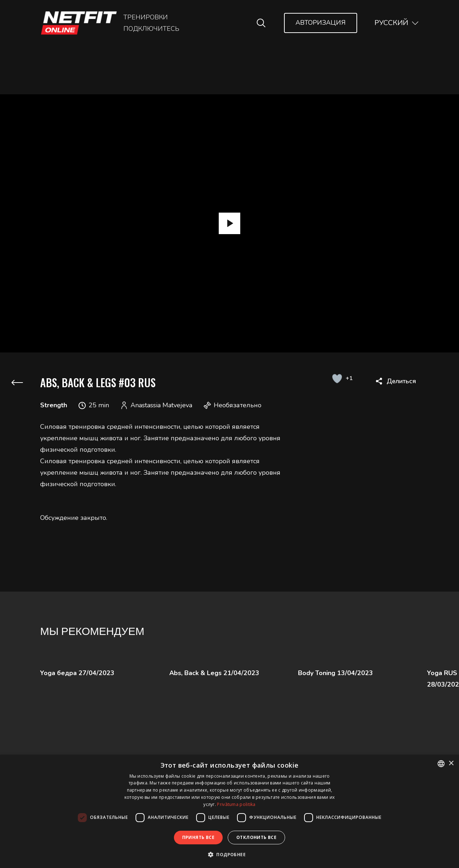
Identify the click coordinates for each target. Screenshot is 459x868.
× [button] (451, 763)
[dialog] (229, 811)
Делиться (401, 381)
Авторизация (321, 23)
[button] (229, 855)
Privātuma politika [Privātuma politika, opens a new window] (236, 804)
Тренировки (146, 17)
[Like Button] (337, 378)
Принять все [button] (198, 837)
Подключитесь (151, 29)
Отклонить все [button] (256, 837)
